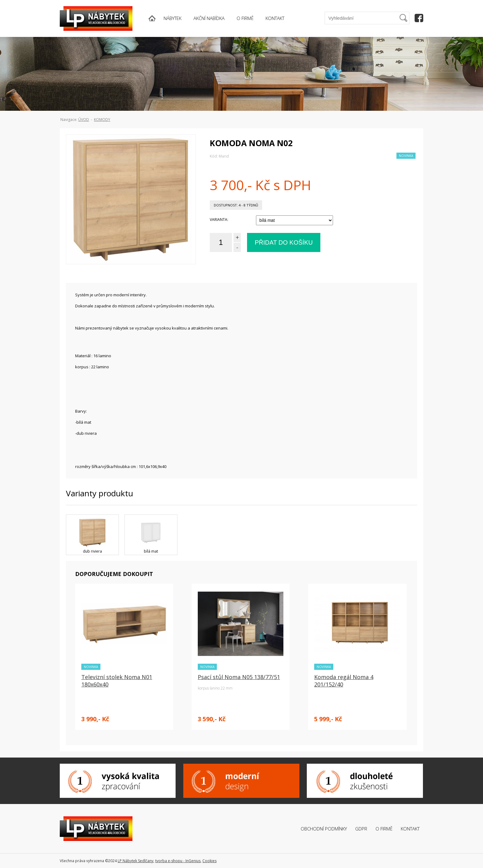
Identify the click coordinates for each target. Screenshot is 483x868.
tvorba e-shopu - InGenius (178, 861)
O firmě (384, 829)
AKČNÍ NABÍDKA (209, 18)
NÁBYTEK (172, 18)
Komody (102, 120)
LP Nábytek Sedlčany (136, 861)
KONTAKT (275, 18)
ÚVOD (84, 120)
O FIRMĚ (245, 18)
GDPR (361, 829)
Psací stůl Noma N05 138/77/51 (239, 677)
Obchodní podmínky (324, 829)
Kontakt (410, 829)
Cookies (209, 861)
